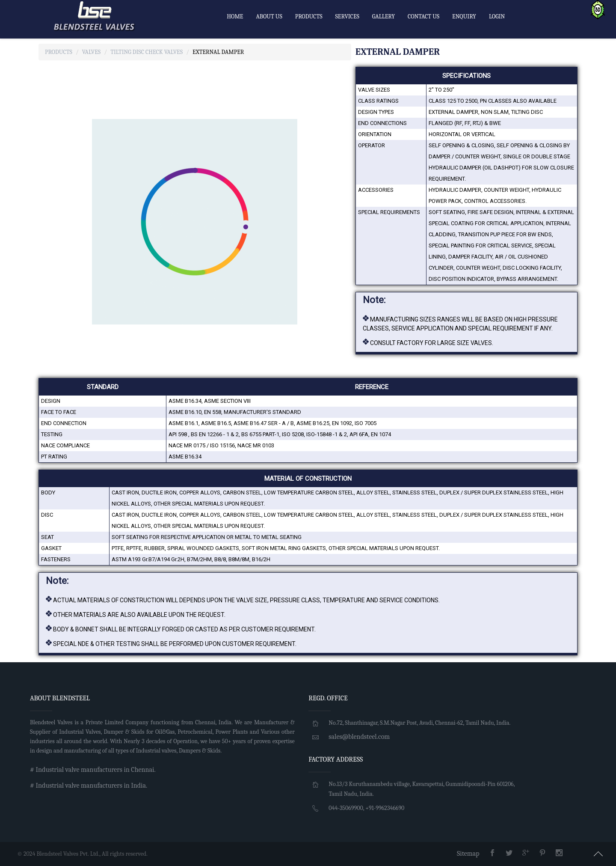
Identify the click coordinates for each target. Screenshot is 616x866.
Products (59, 52)
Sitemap (468, 854)
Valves (91, 52)
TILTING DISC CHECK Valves (147, 52)
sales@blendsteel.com (359, 737)
